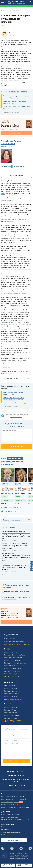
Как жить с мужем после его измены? (15, 543)
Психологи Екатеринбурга (13, 660)
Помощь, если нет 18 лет (9, 805)
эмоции (12, 320)
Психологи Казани (11, 666)
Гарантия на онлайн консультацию (12, 797)
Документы (5, 812)
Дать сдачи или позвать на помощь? (17, 591)
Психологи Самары (11, 674)
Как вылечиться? (8, 553)
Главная (4, 11)
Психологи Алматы (11, 686)
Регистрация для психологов (14, 840)
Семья (19, 26)
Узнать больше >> (17, 133)
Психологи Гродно (11, 718)
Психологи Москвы (11, 652)
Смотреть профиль (16, 175)
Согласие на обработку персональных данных (15, 820)
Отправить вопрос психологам (11, 832)
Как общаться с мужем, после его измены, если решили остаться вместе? (16, 532)
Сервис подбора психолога (16, 771)
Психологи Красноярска (12, 668)
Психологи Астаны (11, 688)
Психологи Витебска (11, 713)
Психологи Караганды (12, 694)
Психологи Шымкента (12, 691)
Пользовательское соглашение (11, 814)
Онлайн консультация (16, 775)
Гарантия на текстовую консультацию (13, 799)
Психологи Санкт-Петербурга (14, 655)
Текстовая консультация (16, 785)
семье (3, 194)
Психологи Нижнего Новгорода (15, 663)
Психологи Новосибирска (13, 658)
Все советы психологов (10, 575)
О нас (3, 835)
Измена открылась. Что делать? (13, 403)
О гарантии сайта (10, 511)
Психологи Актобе (11, 696)
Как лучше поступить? (10, 564)
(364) (6, 166)
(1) (20, 166)
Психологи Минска (11, 707)
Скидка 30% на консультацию (10, 802)
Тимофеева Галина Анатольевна (11, 142)
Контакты (4, 827)
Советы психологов (14, 11)
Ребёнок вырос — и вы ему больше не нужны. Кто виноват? (16, 598)
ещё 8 (30, 504)
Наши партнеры (6, 829)
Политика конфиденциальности (11, 817)
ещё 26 (4, 504)
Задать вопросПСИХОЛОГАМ (31, 566)
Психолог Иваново (7, 147)
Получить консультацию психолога (17, 6)
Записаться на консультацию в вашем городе (16, 780)
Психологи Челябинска (12, 671)
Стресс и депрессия (6, 500)
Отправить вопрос (17, 761)
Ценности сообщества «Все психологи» (13, 807)
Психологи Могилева (12, 715)
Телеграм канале (16, 417)
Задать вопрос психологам (10, 112)
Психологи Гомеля (11, 710)
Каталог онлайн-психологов (11, 508)
